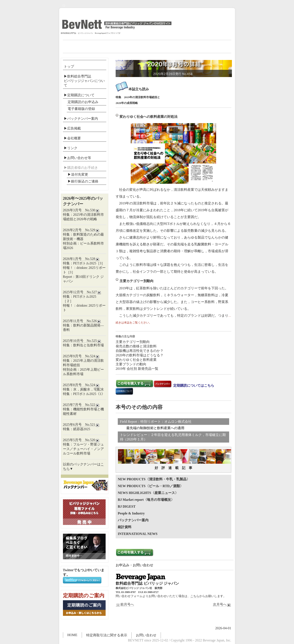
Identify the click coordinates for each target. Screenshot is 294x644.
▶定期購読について (79, 95)
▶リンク (71, 148)
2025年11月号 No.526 (82, 321)
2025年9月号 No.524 (82, 356)
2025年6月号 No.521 (82, 425)
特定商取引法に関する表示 (107, 635)
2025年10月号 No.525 (82, 341)
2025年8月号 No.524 (82, 385)
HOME (72, 635)
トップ (69, 66)
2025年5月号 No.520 (82, 440)
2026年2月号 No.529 (82, 230)
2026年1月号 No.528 (82, 259)
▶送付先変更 (78, 174)
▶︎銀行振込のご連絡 (83, 181)
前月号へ (125, 605)
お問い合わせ (146, 635)
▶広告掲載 (72, 128)
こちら (195, 596)
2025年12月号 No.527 (82, 292)
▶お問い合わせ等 (77, 158)
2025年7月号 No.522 (82, 405)
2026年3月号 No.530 (82, 210)
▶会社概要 (72, 138)
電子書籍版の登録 (81, 109)
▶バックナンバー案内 (81, 119)
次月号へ (222, 605)
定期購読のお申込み (83, 102)
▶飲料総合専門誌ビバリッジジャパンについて (84, 81)
